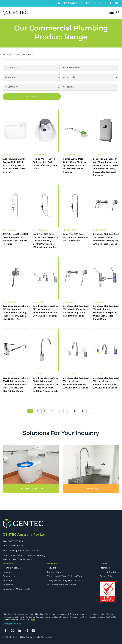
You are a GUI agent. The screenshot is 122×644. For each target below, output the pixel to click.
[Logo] (16, 13)
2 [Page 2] (37, 411)
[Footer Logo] (24, 524)
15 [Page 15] (75, 411)
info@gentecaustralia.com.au (24, 551)
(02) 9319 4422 (17, 546)
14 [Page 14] (67, 411)
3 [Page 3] (44, 411)
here (33, 620)
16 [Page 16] (83, 411)
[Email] (116, 4)
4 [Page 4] (52, 411)
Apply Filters (32, 97)
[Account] (111, 4)
